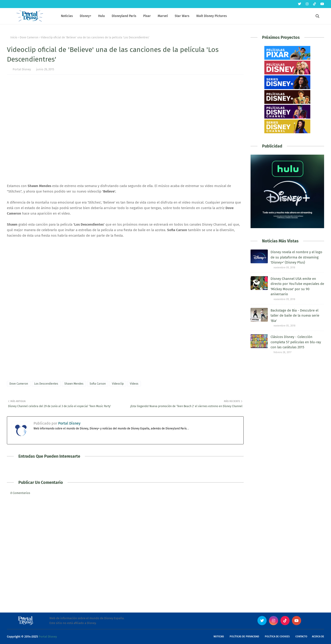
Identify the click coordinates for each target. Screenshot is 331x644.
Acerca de (318, 637)
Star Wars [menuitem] (182, 16)
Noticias (219, 637)
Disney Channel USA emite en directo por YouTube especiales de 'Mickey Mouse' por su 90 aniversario (297, 287)
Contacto (301, 637)
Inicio (14, 37)
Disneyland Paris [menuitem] (124, 16)
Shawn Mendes (74, 384)
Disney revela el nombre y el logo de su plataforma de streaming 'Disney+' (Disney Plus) (296, 257)
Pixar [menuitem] (147, 16)
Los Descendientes (46, 384)
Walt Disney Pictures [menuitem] (212, 16)
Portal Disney (22, 69)
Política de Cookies (277, 637)
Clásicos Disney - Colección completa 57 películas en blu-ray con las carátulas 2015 (296, 342)
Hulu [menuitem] (101, 16)
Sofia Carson (98, 384)
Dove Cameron (29, 37)
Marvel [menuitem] (163, 16)
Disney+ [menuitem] (86, 16)
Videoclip (118, 384)
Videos (134, 384)
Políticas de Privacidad (244, 637)
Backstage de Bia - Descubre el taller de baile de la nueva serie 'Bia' (295, 316)
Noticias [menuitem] (67, 16)
